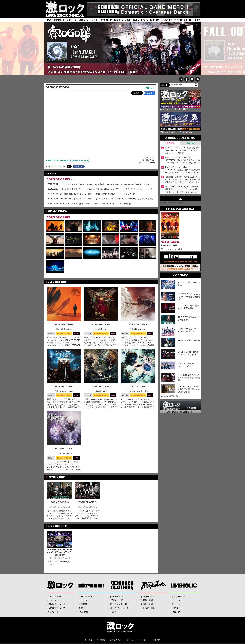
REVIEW (145, 20)
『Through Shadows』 (64, 329)
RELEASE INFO (69, 20)
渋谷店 (144, 600)
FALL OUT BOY (169, 245)
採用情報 (101, 640)
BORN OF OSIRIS (56, 167)
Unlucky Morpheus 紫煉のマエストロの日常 (189, 353)
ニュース (52, 600)
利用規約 (156, 640)
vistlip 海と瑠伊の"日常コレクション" (188, 365)
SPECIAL (57, 20)
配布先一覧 (53, 612)
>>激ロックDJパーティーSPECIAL (176, 132)
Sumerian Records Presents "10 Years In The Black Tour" (60, 552)
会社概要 (89, 640)
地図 (151, 600)
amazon (51, 333)
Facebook (78, 167)
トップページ (54, 596)
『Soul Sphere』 (101, 391)
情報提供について (57, 604)
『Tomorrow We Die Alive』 (138, 391)
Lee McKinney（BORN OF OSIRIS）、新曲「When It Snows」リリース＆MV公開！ (99, 194)
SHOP (197, 20)
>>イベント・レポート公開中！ (174, 109)
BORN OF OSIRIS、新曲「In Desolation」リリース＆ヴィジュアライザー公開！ (97, 204)
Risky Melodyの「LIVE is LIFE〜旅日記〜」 (189, 330)
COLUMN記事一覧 (170, 396)
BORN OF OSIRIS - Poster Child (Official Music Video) (68, 160)
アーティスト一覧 (118, 604)
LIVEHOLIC (184, 585)
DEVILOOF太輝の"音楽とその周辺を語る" (189, 307)
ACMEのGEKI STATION (189, 340)
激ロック (60, 585)
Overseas (149, 88)
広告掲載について (57, 608)
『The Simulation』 (138, 329)
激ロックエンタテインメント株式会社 (120, 627)
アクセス (176, 604)
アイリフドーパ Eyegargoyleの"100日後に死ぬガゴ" (189, 297)
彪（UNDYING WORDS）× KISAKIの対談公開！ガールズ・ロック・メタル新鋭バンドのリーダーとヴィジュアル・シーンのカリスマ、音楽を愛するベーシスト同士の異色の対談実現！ (182, 189)
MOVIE (128, 20)
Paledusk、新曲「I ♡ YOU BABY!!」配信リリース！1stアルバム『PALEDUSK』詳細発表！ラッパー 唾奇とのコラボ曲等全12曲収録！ (182, 180)
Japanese (170, 143)
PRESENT (178, 20)
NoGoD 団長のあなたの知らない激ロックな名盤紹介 (189, 378)
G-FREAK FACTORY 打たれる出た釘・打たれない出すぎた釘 (189, 389)
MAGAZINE (167, 20)
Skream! (91, 585)
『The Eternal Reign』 (64, 391)
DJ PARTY (155, 20)
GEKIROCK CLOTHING (122, 585)
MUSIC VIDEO (117, 20)
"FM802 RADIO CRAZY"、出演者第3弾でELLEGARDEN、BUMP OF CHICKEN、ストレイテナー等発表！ (182, 150)
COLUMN (188, 20)
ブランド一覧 (116, 600)
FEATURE (94, 20)
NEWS (49, 20)
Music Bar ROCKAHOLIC (153, 585)
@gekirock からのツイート (172, 203)
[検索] (182, 85)
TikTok (136, 20)
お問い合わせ (116, 640)
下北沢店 (145, 608)
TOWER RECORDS (64, 334)
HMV (76, 333)
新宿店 (144, 604)
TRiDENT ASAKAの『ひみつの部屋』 (189, 318)
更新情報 (83, 604)
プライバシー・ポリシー (137, 640)
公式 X (82, 608)
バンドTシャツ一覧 (119, 608)
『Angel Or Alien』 (101, 329)
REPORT (104, 20)
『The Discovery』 (64, 453)
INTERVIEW (83, 20)
